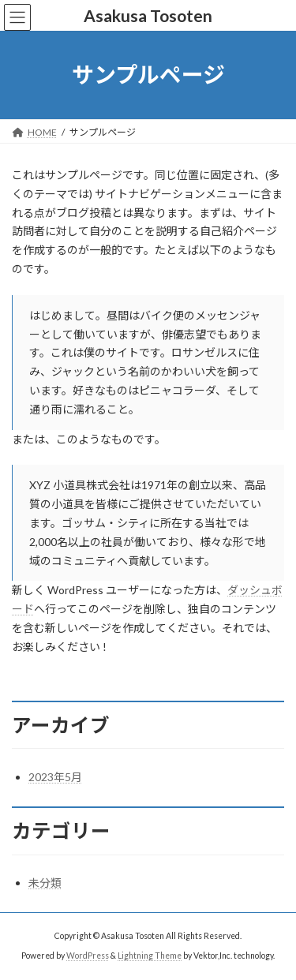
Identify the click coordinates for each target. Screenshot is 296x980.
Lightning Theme (150, 956)
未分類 (45, 883)
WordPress (88, 956)
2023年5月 (55, 777)
